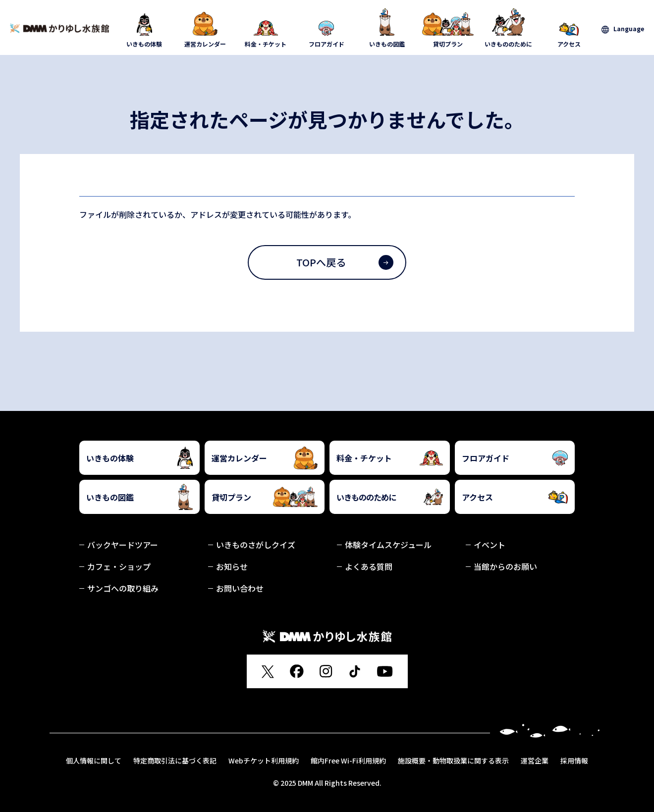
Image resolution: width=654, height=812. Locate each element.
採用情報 (574, 761)
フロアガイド (327, 28)
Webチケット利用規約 (264, 761)
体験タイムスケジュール (388, 545)
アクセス (570, 28)
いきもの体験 (144, 28)
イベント (490, 545)
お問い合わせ (240, 588)
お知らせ (232, 566)
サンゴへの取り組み (123, 588)
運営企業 (535, 761)
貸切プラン (448, 28)
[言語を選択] (623, 29)
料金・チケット (266, 28)
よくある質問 (369, 566)
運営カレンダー (205, 28)
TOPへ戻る (345, 262)
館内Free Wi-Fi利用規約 (348, 761)
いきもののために (509, 28)
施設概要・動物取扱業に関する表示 (453, 761)
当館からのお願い (505, 566)
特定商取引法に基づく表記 (175, 761)
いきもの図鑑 (387, 28)
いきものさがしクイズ (256, 545)
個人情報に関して (94, 761)
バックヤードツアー (123, 545)
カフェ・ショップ (119, 566)
